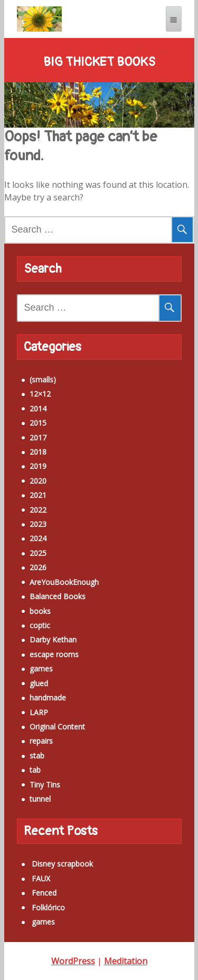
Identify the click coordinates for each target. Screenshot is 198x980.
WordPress (73, 961)
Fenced (44, 893)
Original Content (57, 727)
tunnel (40, 799)
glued (39, 683)
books (40, 611)
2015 (38, 423)
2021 (38, 495)
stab (37, 756)
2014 (38, 409)
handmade (48, 698)
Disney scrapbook (62, 864)
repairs (41, 741)
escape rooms (54, 654)
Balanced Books (58, 596)
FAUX (41, 878)
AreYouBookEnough (64, 582)
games (41, 669)
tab (35, 770)
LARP (39, 712)
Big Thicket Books (99, 62)
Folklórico (48, 907)
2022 (38, 510)
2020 (38, 481)
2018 (38, 452)
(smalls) (43, 379)
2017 (38, 438)
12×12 (40, 394)
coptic (40, 625)
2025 (38, 553)
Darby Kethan (53, 640)
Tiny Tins (45, 785)
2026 (38, 567)
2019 (38, 466)
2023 (38, 524)
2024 (38, 538)
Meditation (126, 961)
